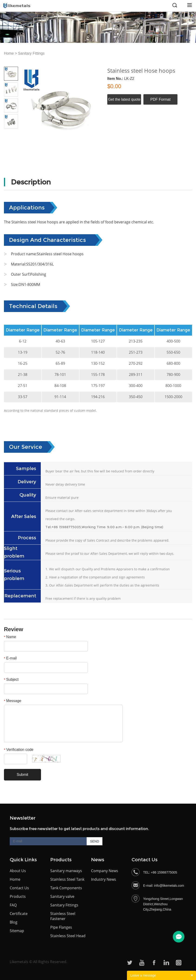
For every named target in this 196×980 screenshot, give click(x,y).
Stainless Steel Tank (67, 879)
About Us (18, 871)
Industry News (104, 879)
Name (10, 637)
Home (9, 53)
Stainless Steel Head (68, 936)
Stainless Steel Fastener (63, 916)
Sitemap (17, 931)
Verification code (19, 750)
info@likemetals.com (169, 886)
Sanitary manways (66, 871)
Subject (11, 679)
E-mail (10, 658)
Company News (105, 871)
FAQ (13, 905)
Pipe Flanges (61, 927)
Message (13, 701)
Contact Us (19, 888)
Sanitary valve (62, 896)
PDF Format (160, 99)
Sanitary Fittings (31, 53)
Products (18, 896)
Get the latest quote (124, 99)
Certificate (19, 914)
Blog (14, 922)
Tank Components (66, 888)
